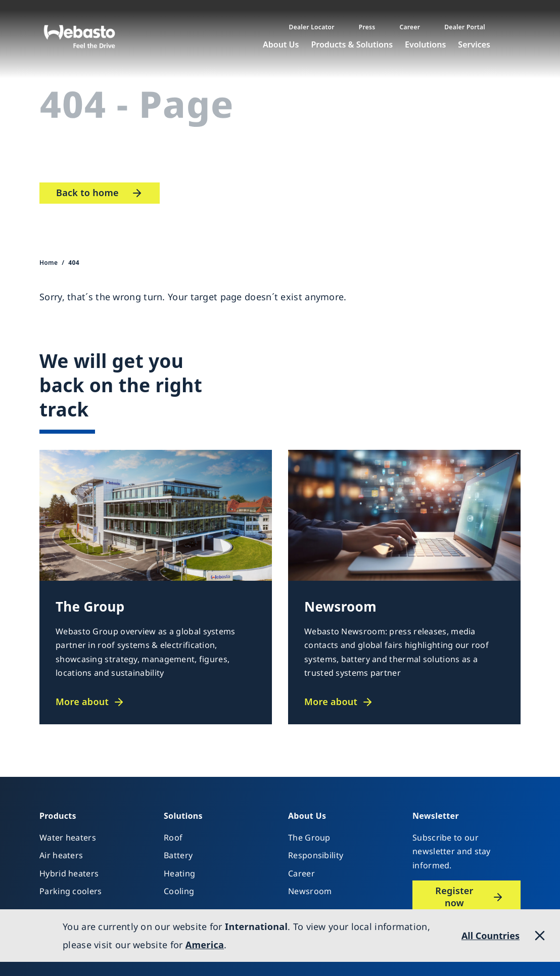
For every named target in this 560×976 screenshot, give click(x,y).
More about (82, 702)
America (205, 945)
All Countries (491, 936)
